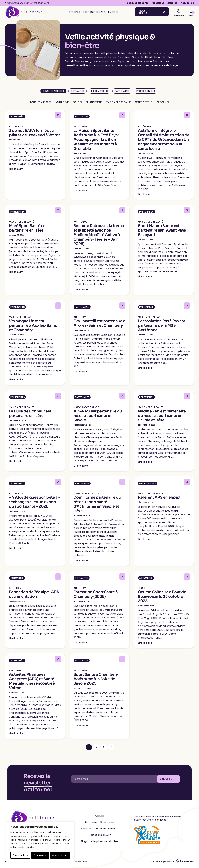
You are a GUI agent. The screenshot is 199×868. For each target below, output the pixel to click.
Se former (163, 102)
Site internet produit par (172, 861)
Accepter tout (60, 855)
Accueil (99, 816)
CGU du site (76, 861)
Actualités (78, 91)
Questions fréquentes (165, 3)
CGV (85, 861)
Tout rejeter (40, 855)
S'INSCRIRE (166, 779)
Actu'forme (187, 3)
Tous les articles (41, 102)
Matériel (113, 12)
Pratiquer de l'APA (95, 12)
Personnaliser (20, 855)
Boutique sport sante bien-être (99, 829)
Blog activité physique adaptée (99, 841)
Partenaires (122, 91)
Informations (99, 91)
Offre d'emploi (144, 102)
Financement (94, 102)
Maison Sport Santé (119, 102)
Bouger (78, 102)
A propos (75, 12)
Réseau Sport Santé (137, 3)
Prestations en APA (99, 835)
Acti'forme (62, 102)
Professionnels (146, 91)
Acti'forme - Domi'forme (99, 822)
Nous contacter (146, 12)
